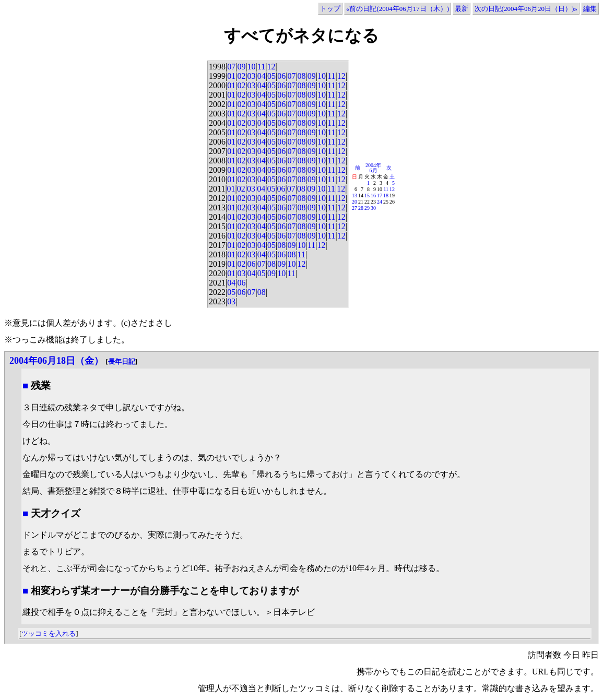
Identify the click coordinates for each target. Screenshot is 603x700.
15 (367, 195)
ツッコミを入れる (49, 633)
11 (261, 67)
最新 (462, 9)
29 (367, 208)
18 (386, 195)
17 (380, 195)
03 (252, 76)
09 (241, 67)
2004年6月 (373, 168)
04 (262, 76)
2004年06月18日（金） (56, 361)
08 (302, 76)
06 (281, 76)
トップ (330, 9)
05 (271, 76)
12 (271, 67)
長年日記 (122, 361)
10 (252, 67)
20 (354, 202)
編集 (590, 9)
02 (241, 76)
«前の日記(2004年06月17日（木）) (398, 9)
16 (373, 195)
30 (373, 208)
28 (361, 208)
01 (231, 76)
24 (380, 202)
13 (354, 195)
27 (354, 208)
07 (231, 67)
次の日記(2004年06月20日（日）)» (526, 9)
